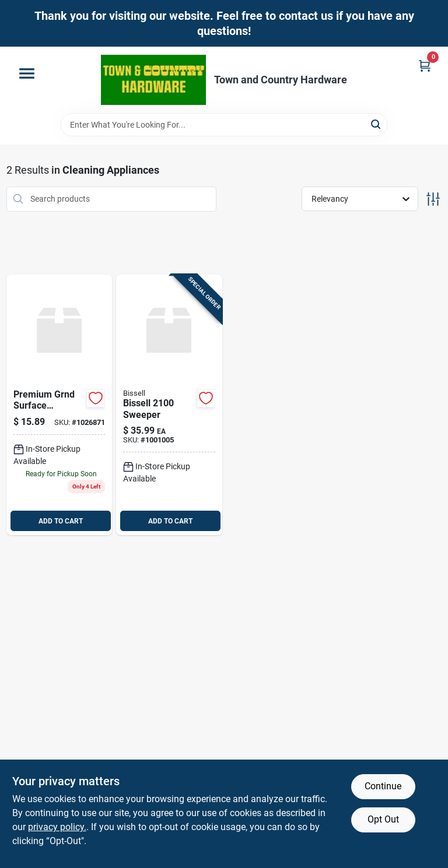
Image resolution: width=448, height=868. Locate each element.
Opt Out (383, 819)
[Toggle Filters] (433, 199)
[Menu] (27, 73)
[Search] (377, 124)
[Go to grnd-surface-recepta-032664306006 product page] (60, 405)
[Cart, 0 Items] (425, 66)
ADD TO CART (61, 521)
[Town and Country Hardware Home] (153, 80)
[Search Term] (224, 125)
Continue (383, 786)
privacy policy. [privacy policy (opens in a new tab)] (57, 827)
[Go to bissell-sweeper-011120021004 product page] (169, 405)
